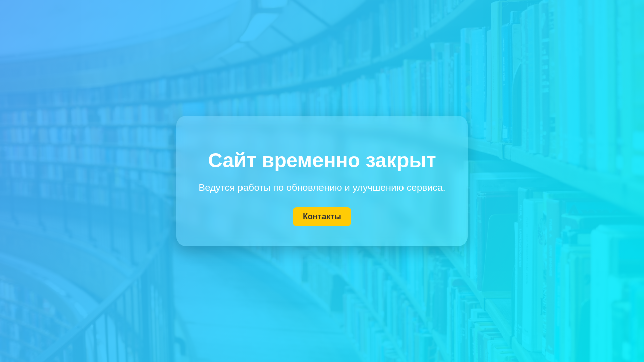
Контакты (322, 216)
